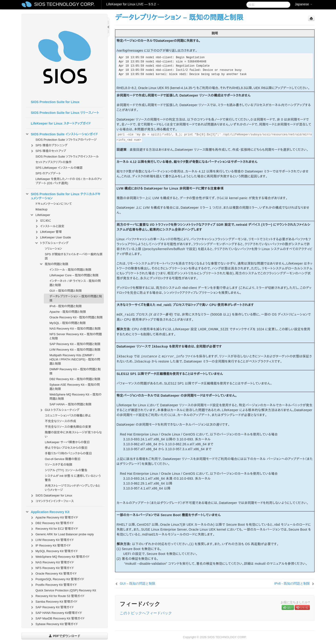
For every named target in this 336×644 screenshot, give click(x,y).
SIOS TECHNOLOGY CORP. (64, 4)
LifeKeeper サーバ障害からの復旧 (67, 442)
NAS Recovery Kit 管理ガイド (52, 562)
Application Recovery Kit (47, 512)
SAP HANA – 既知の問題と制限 (70, 404)
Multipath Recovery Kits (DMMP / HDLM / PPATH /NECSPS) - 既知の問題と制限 (75, 359)
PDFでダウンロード (65, 636)
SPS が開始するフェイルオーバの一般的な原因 (74, 256)
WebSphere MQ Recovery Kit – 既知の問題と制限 (75, 397)
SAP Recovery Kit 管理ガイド (52, 607)
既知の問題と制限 (54, 264)
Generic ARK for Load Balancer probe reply (62, 534)
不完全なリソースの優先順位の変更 (68, 427)
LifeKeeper (40, 215)
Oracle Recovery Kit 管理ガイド (53, 574)
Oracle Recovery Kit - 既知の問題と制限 (76, 317)
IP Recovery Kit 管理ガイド (50, 546)
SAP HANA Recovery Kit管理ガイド (56, 613)
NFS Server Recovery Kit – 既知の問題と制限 (76, 336)
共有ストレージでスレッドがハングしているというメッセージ (73, 488)
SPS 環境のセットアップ (48, 151)
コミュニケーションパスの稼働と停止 (68, 416)
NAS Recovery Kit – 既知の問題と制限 (75, 329)
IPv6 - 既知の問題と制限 (66, 306)
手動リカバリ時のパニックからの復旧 (68, 453)
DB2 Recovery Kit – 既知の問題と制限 (75, 379)
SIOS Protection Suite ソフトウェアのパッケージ (66, 140)
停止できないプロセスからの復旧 (66, 448)
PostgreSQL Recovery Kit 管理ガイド (57, 579)
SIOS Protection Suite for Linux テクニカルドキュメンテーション (63, 196)
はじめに (43, 221)
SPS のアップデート (48, 173)
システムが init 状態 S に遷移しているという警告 (73, 478)
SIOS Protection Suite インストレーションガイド (61, 134)
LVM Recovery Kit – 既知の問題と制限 (75, 350)
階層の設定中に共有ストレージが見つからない (73, 434)
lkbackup (41, 209)
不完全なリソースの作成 (60, 421)
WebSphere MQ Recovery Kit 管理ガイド (60, 557)
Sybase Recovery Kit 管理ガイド (54, 624)
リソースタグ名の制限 (59, 465)
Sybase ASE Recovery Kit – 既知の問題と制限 (75, 387)
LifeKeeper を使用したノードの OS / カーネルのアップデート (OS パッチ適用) (69, 181)
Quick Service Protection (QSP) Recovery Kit (66, 590)
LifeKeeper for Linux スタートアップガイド (61, 123)
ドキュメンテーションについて (54, 204)
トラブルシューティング (52, 243)
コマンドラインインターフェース (52, 501)
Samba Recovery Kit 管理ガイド (54, 602)
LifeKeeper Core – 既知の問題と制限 (74, 275)
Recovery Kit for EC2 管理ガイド (54, 529)
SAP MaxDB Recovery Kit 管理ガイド (57, 619)
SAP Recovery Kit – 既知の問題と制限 (75, 344)
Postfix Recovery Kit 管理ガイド (53, 585)
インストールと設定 (49, 226)
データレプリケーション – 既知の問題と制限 (76, 298)
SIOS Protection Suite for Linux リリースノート (65, 113)
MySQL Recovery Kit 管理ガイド (54, 551)
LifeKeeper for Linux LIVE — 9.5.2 (133, 4)
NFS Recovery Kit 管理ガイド (52, 568)
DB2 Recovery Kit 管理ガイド (52, 523)
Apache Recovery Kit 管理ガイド (54, 518)
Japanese (303, 4)
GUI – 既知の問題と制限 (66, 291)
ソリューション (53, 249)
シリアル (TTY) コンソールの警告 (66, 470)
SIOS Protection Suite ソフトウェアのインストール (67, 157)
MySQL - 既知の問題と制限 (68, 323)
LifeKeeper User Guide (53, 237)
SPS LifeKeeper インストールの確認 (59, 168)
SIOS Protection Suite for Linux (55, 102)
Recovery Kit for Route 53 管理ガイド (57, 596)
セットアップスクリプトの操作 (53, 162)
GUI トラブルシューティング (59, 410)
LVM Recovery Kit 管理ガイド (52, 540)
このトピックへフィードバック (146, 613)
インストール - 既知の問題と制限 (70, 270)
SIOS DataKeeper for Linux (51, 496)
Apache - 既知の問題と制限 (68, 312)
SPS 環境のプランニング (49, 145)
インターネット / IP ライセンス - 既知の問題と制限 (75, 283)
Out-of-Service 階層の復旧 (63, 459)
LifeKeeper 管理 (48, 232)
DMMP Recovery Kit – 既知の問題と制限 (75, 371)
